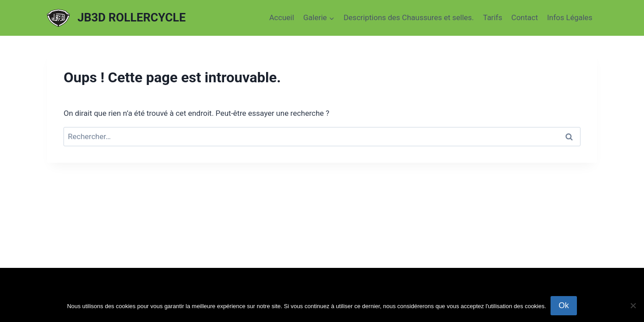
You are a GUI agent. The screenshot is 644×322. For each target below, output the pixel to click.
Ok (564, 305)
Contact (524, 17)
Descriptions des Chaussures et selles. (409, 17)
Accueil (282, 17)
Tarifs (493, 17)
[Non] (633, 305)
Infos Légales (570, 17)
